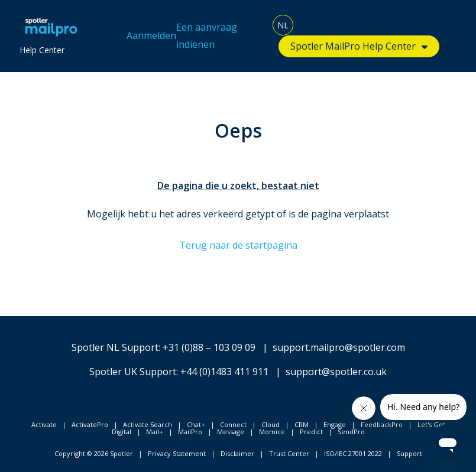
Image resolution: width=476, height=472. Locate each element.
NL (283, 25)
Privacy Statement (177, 453)
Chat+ (196, 424)
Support (409, 453)
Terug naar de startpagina (238, 245)
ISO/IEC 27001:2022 (353, 453)
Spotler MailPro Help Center (353, 46)
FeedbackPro (382, 424)
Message (231, 432)
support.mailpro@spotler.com (339, 347)
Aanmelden (151, 35)
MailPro (190, 432)
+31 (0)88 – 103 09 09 (209, 347)
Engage (335, 424)
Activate (44, 424)
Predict (311, 432)
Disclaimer (237, 453)
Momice (272, 432)
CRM (302, 424)
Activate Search (148, 424)
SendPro (351, 432)
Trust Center (289, 453)
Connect (233, 424)
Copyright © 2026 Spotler (94, 453)
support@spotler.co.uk (336, 372)
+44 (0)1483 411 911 (224, 372)
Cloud (271, 424)
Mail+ (155, 432)
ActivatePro (90, 424)
